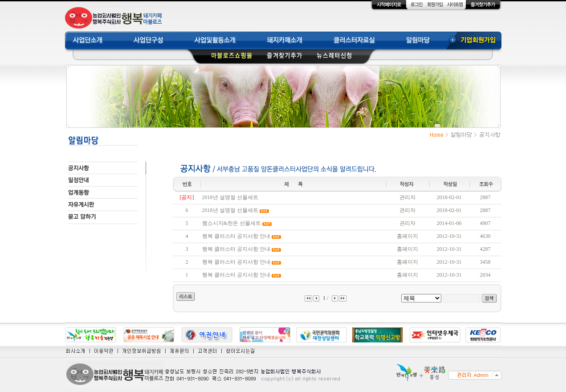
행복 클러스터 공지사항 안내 (236, 236)
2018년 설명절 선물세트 (230, 197)
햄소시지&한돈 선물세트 (232, 223)
